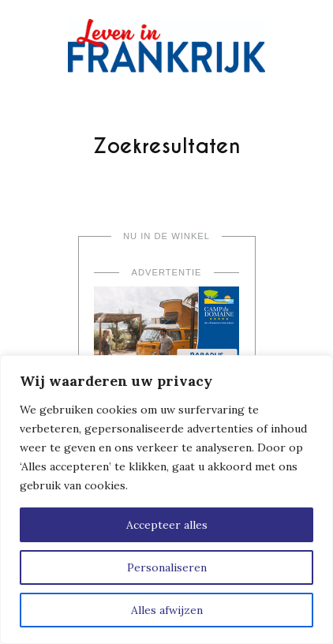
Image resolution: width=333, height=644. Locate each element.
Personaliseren (167, 567)
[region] (166, 500)
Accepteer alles (167, 525)
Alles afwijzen (167, 610)
